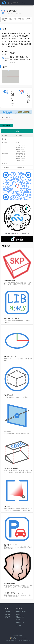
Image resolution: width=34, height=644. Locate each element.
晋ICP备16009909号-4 (18, 636)
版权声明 (8, 614)
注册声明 (8, 612)
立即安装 (17, 131)
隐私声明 (8, 617)
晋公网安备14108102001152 (19, 638)
